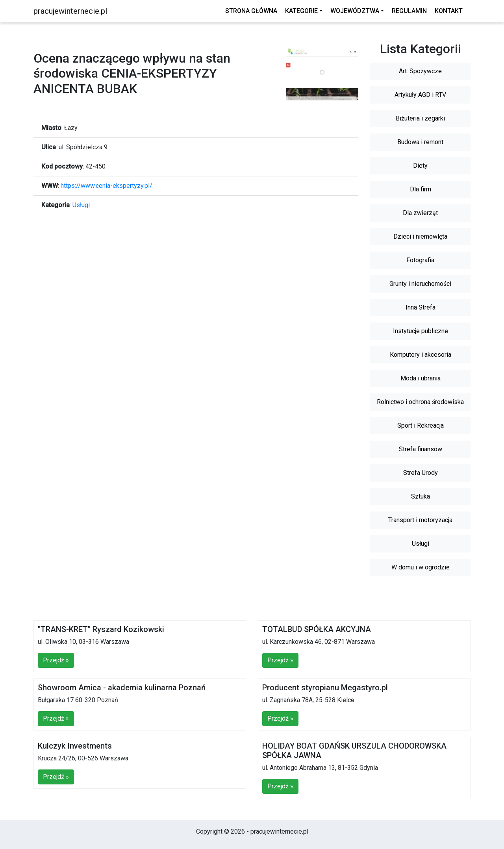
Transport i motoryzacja (420, 520)
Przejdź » (56, 660)
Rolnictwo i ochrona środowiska (420, 402)
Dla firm (421, 189)
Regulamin (409, 11)
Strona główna (251, 11)
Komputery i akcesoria (421, 355)
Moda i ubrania (421, 378)
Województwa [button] (355, 11)
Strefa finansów (421, 449)
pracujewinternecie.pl (70, 11)
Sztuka (421, 496)
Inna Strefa (421, 307)
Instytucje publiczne (421, 331)
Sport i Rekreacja (421, 425)
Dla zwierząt (420, 213)
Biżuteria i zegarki (420, 118)
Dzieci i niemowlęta (420, 236)
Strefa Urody (421, 473)
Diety (420, 166)
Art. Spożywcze (420, 71)
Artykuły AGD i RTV (420, 95)
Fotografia (420, 260)
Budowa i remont (420, 142)
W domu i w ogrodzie (421, 567)
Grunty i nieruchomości (420, 284)
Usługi (81, 205)
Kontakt (449, 11)
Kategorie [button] (301, 11)
